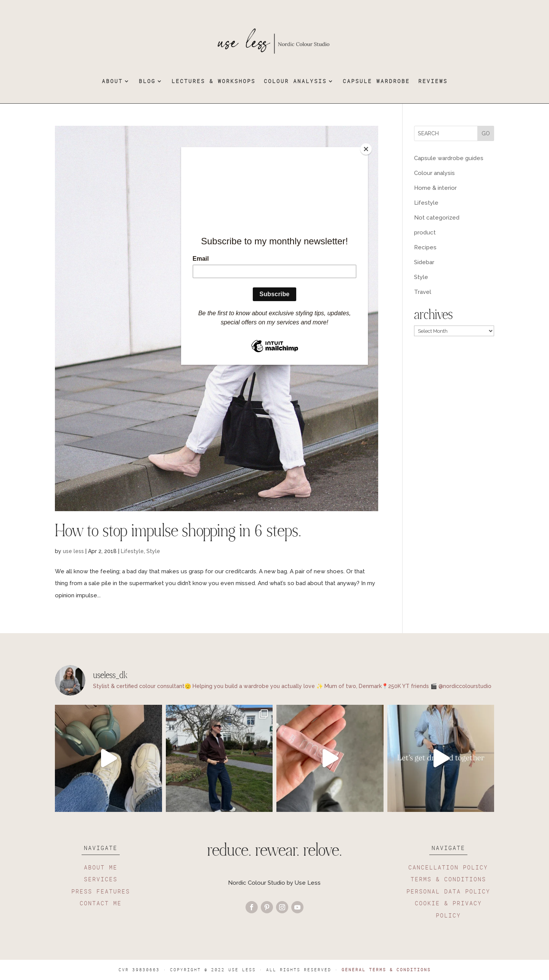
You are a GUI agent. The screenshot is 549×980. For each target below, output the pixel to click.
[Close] (366, 149)
